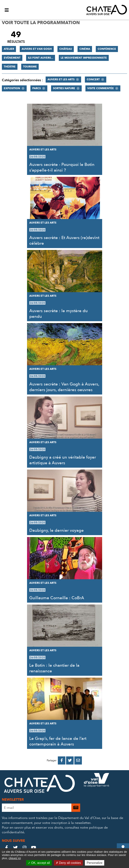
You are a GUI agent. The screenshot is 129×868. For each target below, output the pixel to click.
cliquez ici (15, 858)
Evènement (12, 58)
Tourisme (30, 67)
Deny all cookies (68, 863)
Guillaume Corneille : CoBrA (57, 598)
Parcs (37, 88)
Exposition (12, 88)
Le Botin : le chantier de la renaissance (54, 668)
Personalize (95, 863)
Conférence (107, 49)
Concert (93, 79)
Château (66, 49)
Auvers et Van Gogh (37, 49)
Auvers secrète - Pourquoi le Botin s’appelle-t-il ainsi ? (62, 167)
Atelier (9, 49)
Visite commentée (101, 88)
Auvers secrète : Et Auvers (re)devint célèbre (64, 241)
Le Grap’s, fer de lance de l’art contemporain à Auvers (58, 741)
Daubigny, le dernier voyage (57, 530)
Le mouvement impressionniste (84, 58)
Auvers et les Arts (61, 79)
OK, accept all (39, 863)
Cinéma (85, 49)
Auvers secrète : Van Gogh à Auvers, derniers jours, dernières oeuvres (64, 387)
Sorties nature (64, 88)
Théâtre (10, 67)
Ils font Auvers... (41, 58)
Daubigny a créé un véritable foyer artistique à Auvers (63, 460)
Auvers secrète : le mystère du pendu (58, 314)
